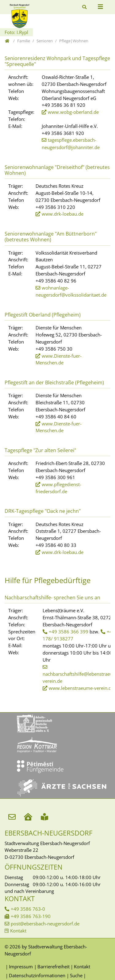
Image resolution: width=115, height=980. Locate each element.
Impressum (21, 967)
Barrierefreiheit (54, 967)
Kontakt (18, 931)
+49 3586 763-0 (28, 909)
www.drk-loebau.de (63, 214)
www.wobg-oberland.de (73, 112)
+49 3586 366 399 (69, 632)
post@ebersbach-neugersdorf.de (45, 924)
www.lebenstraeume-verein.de (81, 688)
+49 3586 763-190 (31, 916)
